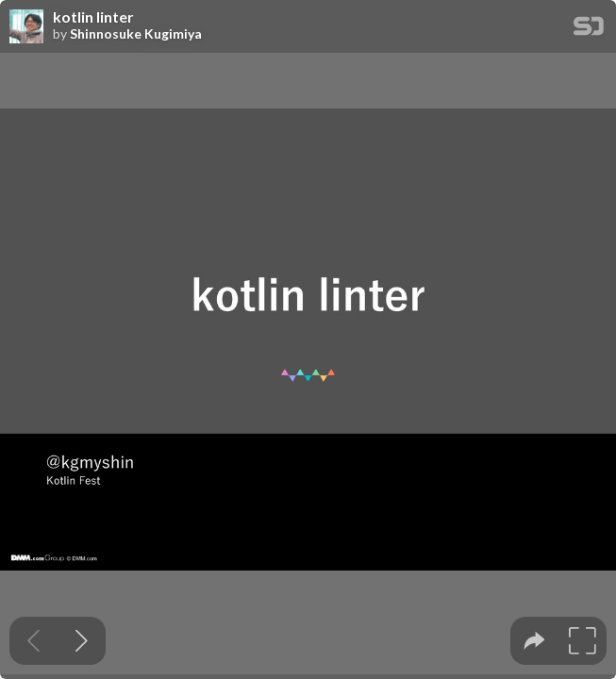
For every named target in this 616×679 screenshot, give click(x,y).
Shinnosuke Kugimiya (136, 34)
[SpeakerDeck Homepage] (589, 30)
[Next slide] (82, 641)
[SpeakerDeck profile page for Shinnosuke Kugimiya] (26, 27)
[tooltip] (534, 641)
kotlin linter (93, 17)
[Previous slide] (33, 641)
